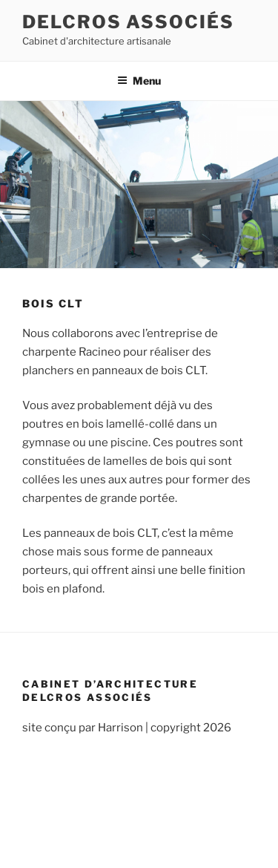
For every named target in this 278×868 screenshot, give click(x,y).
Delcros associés (128, 22)
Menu (139, 81)
